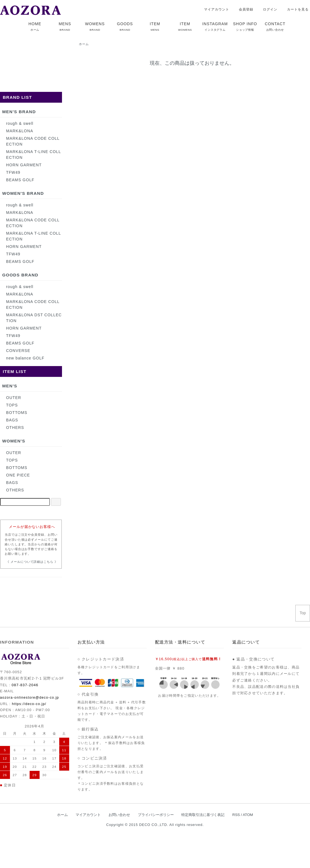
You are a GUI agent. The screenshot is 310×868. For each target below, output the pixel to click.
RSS (236, 815)
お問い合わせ (119, 815)
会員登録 (243, 9)
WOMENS (95, 26)
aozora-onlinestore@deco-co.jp (29, 698)
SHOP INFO (245, 26)
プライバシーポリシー (156, 815)
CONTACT (275, 26)
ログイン (267, 9)
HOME (35, 26)
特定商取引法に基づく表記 (203, 815)
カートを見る (295, 9)
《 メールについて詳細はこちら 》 (32, 562)
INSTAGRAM (215, 26)
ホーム (84, 44)
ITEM (155, 26)
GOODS (125, 26)
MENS (65, 26)
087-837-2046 (25, 685)
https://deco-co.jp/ (29, 704)
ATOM (248, 815)
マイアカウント (214, 9)
